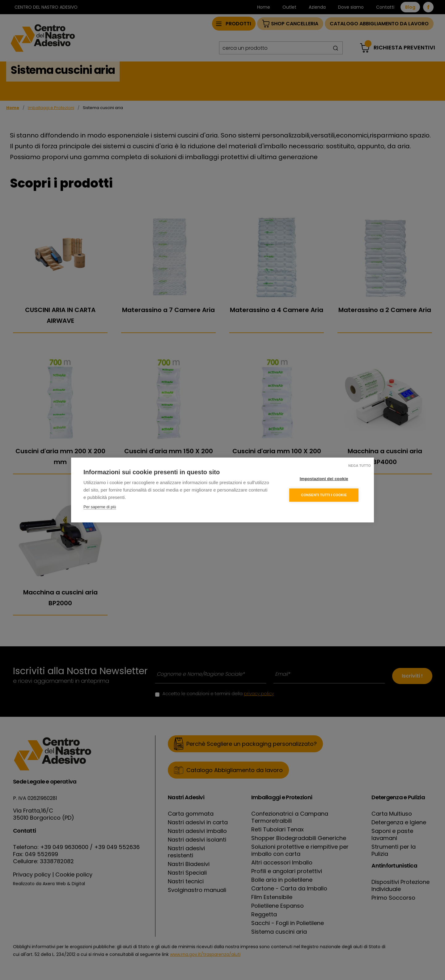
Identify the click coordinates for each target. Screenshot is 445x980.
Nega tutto (360, 466)
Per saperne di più (100, 507)
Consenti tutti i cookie (324, 495)
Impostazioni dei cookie (324, 479)
